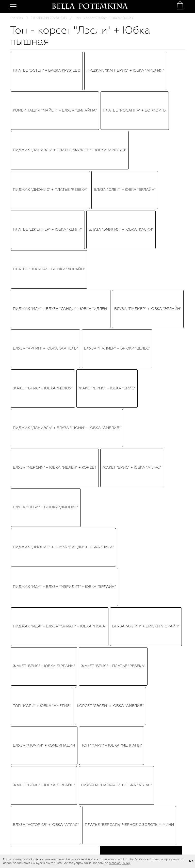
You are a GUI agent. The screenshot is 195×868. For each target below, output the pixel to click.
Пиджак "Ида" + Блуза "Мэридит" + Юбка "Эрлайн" (64, 183)
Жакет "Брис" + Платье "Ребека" (113, 203)
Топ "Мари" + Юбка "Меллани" (112, 223)
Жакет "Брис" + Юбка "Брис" (107, 134)
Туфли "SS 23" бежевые (159, 738)
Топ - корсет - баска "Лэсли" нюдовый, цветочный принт (37, 741)
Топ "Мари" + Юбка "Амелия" (42, 213)
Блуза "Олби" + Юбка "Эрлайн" (125, 85)
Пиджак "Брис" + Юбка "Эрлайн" (46, 311)
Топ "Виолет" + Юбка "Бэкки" (42, 350)
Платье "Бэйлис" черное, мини (45, 360)
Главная (17, 18)
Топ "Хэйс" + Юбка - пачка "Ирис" (130, 272)
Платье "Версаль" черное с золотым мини (129, 242)
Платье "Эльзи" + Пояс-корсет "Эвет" (51, 321)
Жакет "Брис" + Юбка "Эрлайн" (44, 203)
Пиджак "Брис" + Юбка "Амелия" (46, 281)
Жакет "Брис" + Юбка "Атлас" (132, 154)
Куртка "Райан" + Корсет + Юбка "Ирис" (53, 380)
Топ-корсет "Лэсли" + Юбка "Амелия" (122, 262)
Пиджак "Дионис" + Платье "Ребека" (50, 85)
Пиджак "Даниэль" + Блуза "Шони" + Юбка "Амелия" (67, 144)
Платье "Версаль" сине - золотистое (124, 330)
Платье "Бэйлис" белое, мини (127, 301)
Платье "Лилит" (111, 321)
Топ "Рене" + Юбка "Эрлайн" (41, 370)
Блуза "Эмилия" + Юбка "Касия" (121, 95)
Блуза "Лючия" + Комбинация (44, 223)
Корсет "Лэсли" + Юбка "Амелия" (110, 213)
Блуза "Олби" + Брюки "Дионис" (46, 164)
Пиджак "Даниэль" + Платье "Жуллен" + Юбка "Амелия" (70, 75)
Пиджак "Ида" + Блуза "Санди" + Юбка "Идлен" (61, 115)
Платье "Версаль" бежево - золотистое (54, 252)
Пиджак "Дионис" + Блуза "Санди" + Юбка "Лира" (63, 173)
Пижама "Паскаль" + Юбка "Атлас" (116, 232)
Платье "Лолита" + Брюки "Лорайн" (49, 105)
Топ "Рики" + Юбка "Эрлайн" (114, 281)
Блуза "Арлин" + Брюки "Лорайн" (146, 193)
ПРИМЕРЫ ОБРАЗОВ (49, 18)
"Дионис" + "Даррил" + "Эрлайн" (45, 262)
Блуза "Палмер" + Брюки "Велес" (117, 124)
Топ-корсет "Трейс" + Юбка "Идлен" (49, 291)
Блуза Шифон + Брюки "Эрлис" (131, 380)
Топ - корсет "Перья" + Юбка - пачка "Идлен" (124, 350)
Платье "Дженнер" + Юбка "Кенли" (48, 95)
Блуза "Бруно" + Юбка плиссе (44, 340)
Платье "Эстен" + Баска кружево (47, 56)
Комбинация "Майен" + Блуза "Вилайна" (55, 66)
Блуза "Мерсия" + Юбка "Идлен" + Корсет (55, 154)
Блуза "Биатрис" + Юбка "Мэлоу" (46, 330)
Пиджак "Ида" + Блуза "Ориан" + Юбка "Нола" (60, 193)
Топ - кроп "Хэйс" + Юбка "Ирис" (118, 311)
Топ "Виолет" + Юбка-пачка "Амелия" (51, 301)
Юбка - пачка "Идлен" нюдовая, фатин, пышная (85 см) (97, 741)
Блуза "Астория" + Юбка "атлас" (46, 242)
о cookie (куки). (120, 863)
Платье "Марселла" (95, 370)
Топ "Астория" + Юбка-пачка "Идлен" (51, 272)
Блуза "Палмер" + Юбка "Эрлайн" (148, 115)
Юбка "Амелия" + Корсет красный (118, 360)
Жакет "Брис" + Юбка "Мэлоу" (43, 134)
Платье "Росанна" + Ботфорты (135, 66)
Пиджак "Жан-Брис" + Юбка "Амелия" (125, 56)
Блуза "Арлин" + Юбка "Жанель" (45, 124)
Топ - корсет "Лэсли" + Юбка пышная (141, 252)
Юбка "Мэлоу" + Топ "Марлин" (122, 291)
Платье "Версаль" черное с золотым (119, 340)
